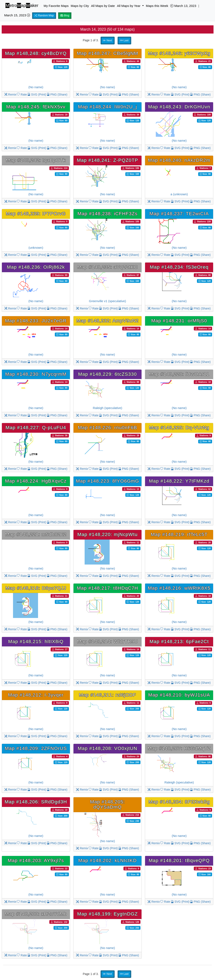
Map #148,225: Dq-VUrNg (179, 428)
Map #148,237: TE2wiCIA (179, 214)
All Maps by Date (103, 6)
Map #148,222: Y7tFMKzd (179, 481)
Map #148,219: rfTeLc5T (179, 534)
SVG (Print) (37, 95)
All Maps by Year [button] (129, 6)
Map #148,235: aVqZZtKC (107, 267)
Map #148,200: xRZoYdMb (36, 914)
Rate (22, 95)
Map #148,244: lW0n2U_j (108, 107)
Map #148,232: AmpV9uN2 (107, 321)
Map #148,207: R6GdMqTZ (179, 748)
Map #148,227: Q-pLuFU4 (36, 428)
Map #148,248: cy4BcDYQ (36, 53)
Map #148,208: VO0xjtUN (107, 748)
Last (124, 40)
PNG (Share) (57, 95)
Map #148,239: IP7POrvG (36, 214)
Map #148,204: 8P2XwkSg (179, 802)
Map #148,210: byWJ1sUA (179, 695)
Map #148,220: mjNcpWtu (107, 534)
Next (107, 40)
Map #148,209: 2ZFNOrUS (36, 748)
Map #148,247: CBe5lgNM (107, 53)
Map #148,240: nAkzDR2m (179, 160)
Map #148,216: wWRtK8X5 (179, 588)
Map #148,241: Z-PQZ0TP (107, 160)
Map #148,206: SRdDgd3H (36, 802)
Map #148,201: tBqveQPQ (179, 860)
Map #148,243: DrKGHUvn (179, 107)
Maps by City (80, 6)
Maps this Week (157, 6)
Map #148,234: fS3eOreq (179, 267)
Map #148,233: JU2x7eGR (36, 321)
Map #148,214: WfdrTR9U (107, 641)
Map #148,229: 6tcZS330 (107, 374)
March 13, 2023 (183, 6)
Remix (10, 95)
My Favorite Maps (56, 6)
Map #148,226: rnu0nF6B (107, 428)
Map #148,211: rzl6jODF (107, 695)
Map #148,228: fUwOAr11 (179, 374)
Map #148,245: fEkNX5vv (36, 107)
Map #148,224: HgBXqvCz (36, 481)
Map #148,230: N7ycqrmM (36, 374)
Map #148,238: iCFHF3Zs (107, 214)
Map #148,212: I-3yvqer (36, 695)
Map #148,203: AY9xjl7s (36, 860)
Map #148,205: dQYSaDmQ (107, 804)
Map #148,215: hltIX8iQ (36, 641)
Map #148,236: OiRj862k (36, 267)
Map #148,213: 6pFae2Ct (179, 641)
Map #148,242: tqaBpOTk (36, 160)
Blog (65, 16)
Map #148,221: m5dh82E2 (36, 534)
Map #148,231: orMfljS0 (179, 321)
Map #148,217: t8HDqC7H (107, 588)
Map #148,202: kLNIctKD (107, 860)
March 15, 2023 (17, 15)
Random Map (44, 16)
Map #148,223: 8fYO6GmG (108, 481)
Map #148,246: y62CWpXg (179, 53)
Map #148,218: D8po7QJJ (36, 588)
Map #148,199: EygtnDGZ (107, 914)
